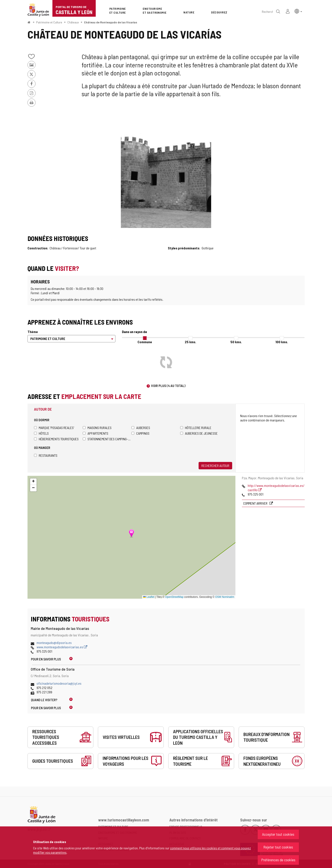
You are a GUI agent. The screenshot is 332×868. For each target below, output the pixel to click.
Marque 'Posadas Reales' (54, 428)
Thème (33, 332)
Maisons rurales (97, 428)
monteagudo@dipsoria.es (54, 643)
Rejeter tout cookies (278, 847)
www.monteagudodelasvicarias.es (62, 647)
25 (190, 342)
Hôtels (41, 433)
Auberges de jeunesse (199, 433)
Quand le (44, 700)
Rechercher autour (215, 466)
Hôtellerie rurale (196, 428)
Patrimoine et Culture (49, 22)
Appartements (96, 433)
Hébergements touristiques (56, 439)
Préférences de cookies (278, 860)
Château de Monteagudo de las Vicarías (111, 22)
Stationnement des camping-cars (107, 439)
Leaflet (149, 597)
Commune (145, 342)
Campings (140, 433)
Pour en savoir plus (46, 659)
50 (236, 342)
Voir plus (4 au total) (168, 386)
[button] (298, 11)
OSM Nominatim (225, 597)
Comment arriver (256, 503)
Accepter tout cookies (278, 834)
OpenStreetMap (174, 597)
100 (282, 342)
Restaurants (46, 455)
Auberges (141, 428)
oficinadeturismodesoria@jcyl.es (59, 683)
